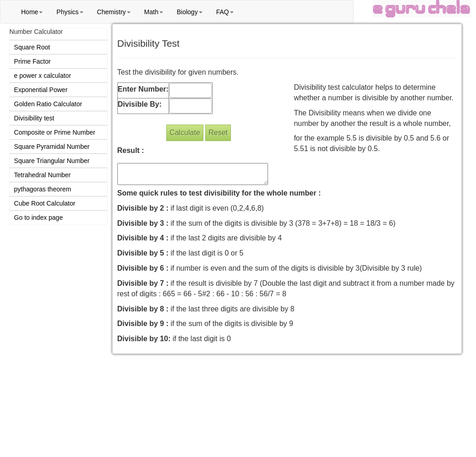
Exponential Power (41, 90)
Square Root (32, 47)
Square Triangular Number (52, 161)
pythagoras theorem (43, 189)
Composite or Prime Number (55, 132)
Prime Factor (33, 61)
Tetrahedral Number (43, 175)
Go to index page (39, 218)
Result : (131, 150)
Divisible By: (140, 104)
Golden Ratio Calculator (48, 104)
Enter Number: (143, 89)
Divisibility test (34, 118)
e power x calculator (43, 76)
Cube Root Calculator (45, 203)
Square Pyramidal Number (52, 147)
